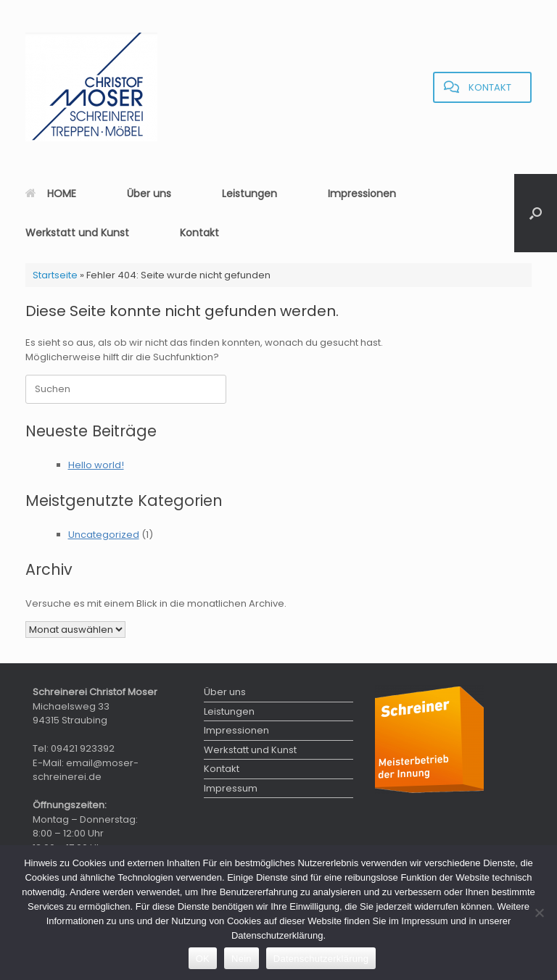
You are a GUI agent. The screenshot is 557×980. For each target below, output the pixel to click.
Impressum (231, 788)
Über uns (149, 194)
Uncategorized (104, 535)
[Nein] (539, 913)
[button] (536, 213)
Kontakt (199, 233)
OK (203, 959)
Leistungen (249, 194)
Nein (242, 959)
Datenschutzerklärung (321, 959)
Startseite (55, 275)
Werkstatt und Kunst (77, 233)
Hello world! (96, 465)
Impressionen (362, 194)
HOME (51, 194)
